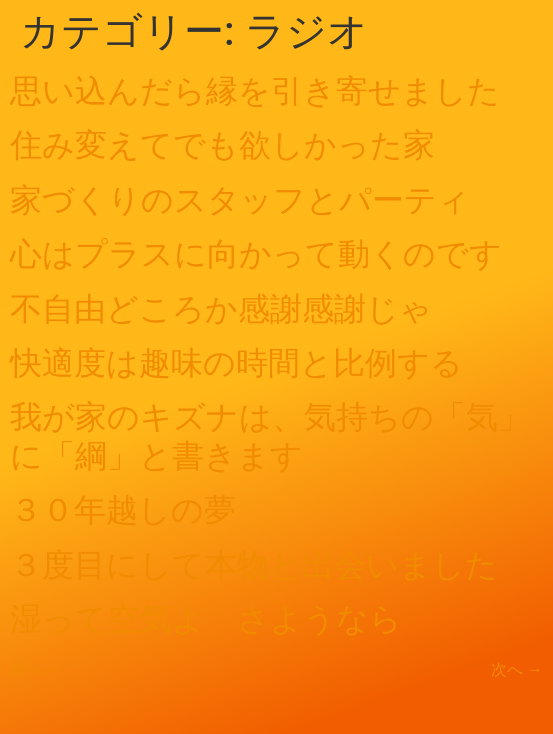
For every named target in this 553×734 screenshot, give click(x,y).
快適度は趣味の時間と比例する (236, 363)
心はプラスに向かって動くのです (256, 254)
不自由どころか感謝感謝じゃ (221, 309)
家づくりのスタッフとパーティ (240, 200)
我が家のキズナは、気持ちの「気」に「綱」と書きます (270, 436)
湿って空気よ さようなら (206, 619)
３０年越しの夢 (123, 510)
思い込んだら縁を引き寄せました (255, 91)
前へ (36, 669)
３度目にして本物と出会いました (254, 565)
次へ (517, 669)
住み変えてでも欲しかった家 (222, 145)
